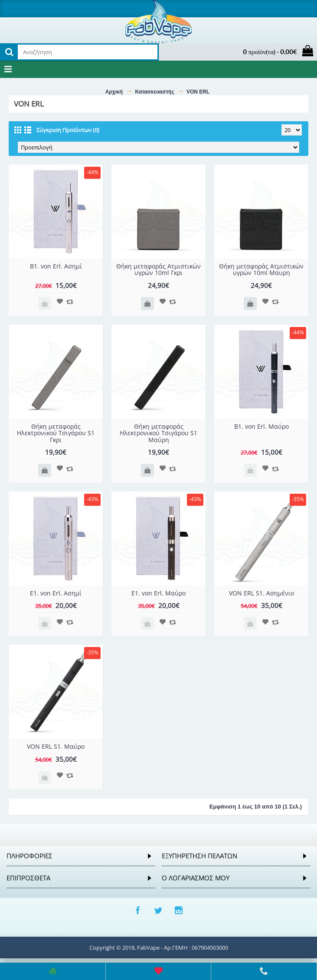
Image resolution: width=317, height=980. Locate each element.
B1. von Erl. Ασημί (56, 266)
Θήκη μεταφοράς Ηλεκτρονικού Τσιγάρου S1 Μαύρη (158, 433)
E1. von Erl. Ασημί (56, 593)
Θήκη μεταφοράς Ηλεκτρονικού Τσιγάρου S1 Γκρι (56, 433)
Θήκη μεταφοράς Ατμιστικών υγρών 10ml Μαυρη (261, 269)
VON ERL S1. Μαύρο (56, 746)
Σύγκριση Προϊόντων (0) (68, 130)
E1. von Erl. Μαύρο (158, 593)
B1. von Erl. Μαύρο (261, 426)
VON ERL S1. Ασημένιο (261, 593)
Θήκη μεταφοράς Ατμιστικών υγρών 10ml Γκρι (158, 269)
